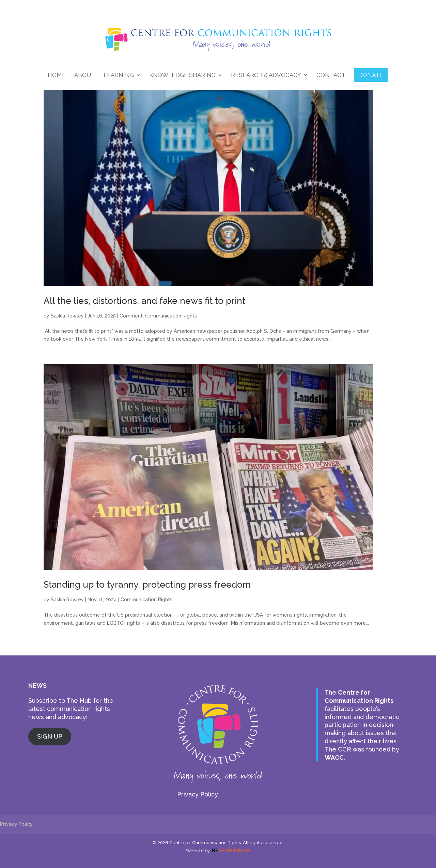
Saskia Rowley (67, 316)
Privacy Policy (198, 794)
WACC (334, 757)
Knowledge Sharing (182, 75)
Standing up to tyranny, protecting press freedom (147, 585)
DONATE (371, 75)
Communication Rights (171, 316)
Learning (119, 75)
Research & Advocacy (266, 75)
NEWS (37, 686)
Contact (331, 75)
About (85, 75)
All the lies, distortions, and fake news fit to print (144, 301)
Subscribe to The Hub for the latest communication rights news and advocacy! (71, 709)
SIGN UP (50, 736)
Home (57, 75)
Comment (131, 316)
